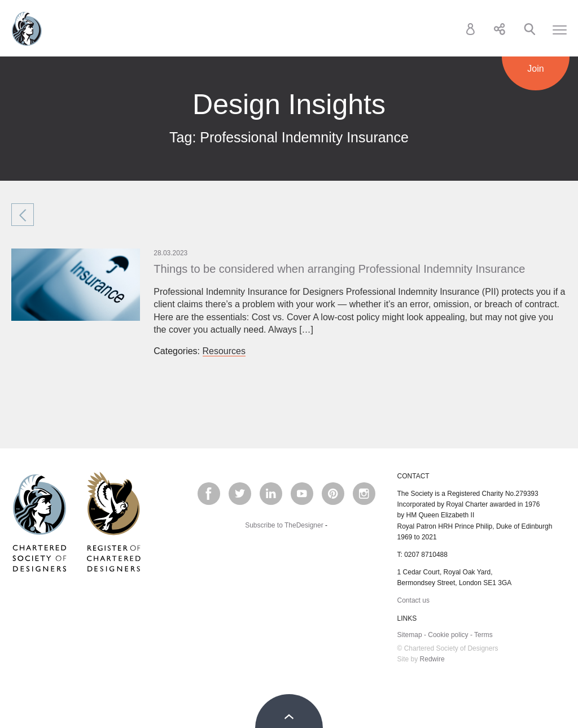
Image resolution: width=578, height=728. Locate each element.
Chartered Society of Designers (27, 29)
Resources (224, 351)
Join (535, 69)
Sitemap (410, 635)
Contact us (413, 600)
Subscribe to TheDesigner (284, 525)
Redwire (432, 659)
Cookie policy (448, 635)
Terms (483, 635)
